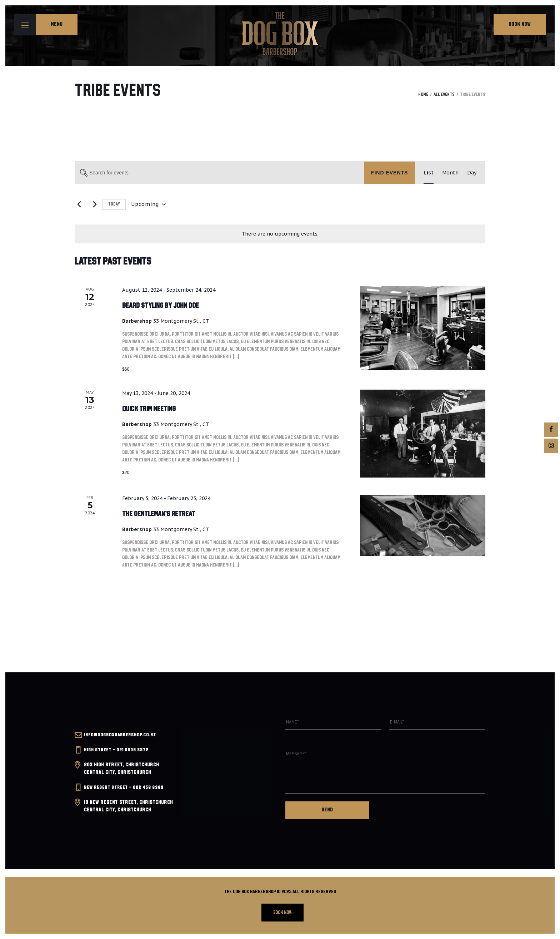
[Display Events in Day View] (472, 173)
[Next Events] (93, 204)
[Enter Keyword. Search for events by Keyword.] (219, 173)
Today (114, 204)
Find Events (390, 173)
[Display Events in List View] (429, 173)
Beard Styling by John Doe (167, 305)
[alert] (280, 234)
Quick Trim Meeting (153, 409)
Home (423, 95)
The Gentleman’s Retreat (164, 514)
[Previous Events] (79, 204)
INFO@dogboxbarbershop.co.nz (121, 739)
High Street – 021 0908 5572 (118, 754)
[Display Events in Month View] (450, 173)
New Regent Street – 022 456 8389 (126, 792)
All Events (444, 95)
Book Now (520, 24)
